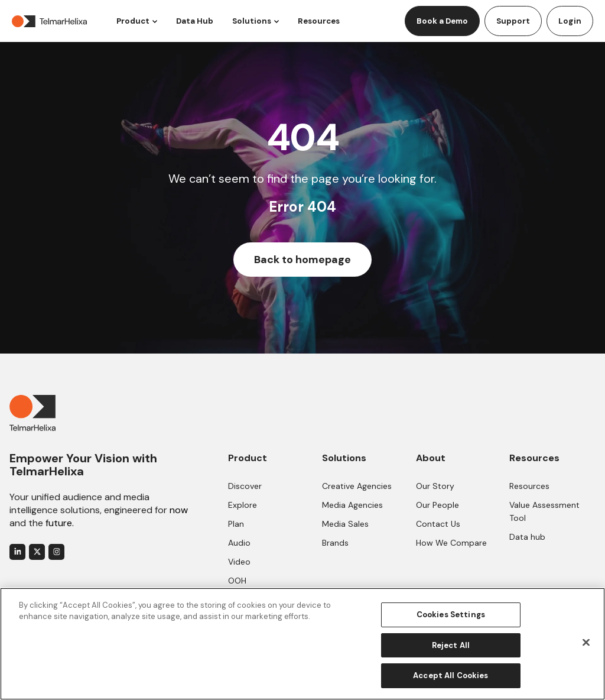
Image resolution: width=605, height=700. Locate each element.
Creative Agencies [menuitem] (357, 486)
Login (570, 21)
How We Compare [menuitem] (451, 543)
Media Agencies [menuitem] (352, 505)
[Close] (586, 643)
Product (133, 21)
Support (513, 21)
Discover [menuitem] (245, 486)
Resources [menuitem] (529, 486)
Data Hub (195, 21)
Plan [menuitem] (236, 524)
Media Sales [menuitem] (345, 524)
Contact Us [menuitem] (438, 524)
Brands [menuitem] (335, 543)
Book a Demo (442, 21)
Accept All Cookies (451, 675)
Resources (319, 21)
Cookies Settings (451, 615)
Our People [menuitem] (438, 505)
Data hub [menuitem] (527, 537)
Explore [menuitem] (243, 505)
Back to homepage (302, 260)
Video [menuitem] (239, 562)
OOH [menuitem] (237, 581)
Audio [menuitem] (239, 543)
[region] (302, 644)
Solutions (252, 21)
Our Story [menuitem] (435, 486)
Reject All (451, 645)
